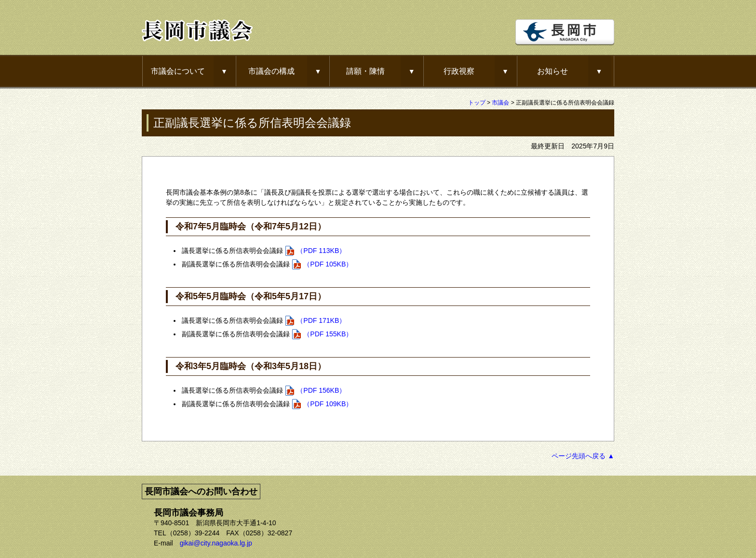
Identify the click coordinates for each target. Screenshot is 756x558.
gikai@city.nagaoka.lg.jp (216, 543)
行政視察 (459, 71)
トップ (477, 103)
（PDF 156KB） (321, 390)
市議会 (500, 103)
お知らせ (553, 71)
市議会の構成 (271, 71)
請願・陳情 (365, 71)
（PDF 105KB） (328, 264)
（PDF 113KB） (321, 251)
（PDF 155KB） (328, 334)
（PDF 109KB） (328, 404)
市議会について (178, 71)
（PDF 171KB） (321, 320)
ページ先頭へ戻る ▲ (583, 456)
